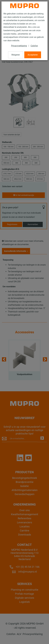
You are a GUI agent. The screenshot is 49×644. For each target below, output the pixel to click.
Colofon (34, 46)
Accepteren (33, 55)
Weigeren (16, 55)
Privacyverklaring (19, 46)
